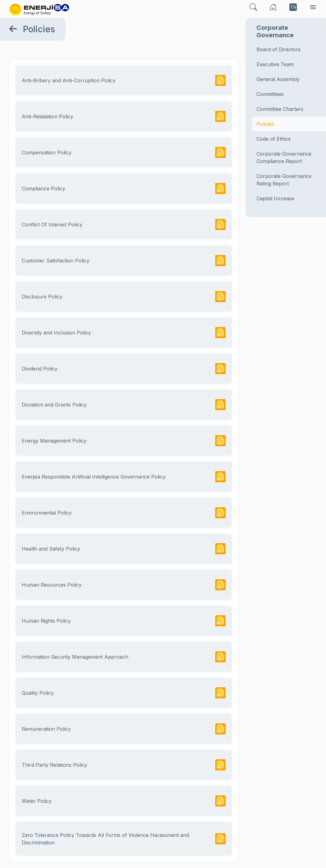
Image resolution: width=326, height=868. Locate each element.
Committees (270, 94)
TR (293, 7)
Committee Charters (280, 109)
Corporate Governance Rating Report (284, 180)
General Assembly (278, 79)
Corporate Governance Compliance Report (284, 157)
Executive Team (275, 64)
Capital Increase (275, 198)
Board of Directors (278, 49)
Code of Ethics (274, 139)
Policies (265, 124)
